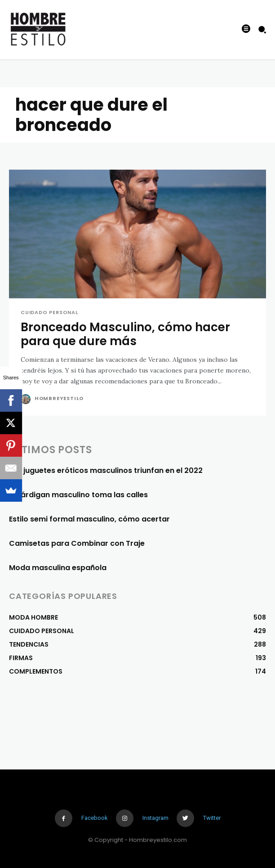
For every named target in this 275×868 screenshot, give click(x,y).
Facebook (95, 818)
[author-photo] (27, 399)
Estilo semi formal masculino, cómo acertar (89, 519)
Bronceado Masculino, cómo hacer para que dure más (125, 334)
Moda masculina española (58, 568)
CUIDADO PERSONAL (49, 313)
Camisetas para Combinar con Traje (77, 543)
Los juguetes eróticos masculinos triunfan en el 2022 (106, 470)
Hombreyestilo (59, 398)
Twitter (212, 818)
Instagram (155, 818)
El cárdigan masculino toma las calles (78, 495)
